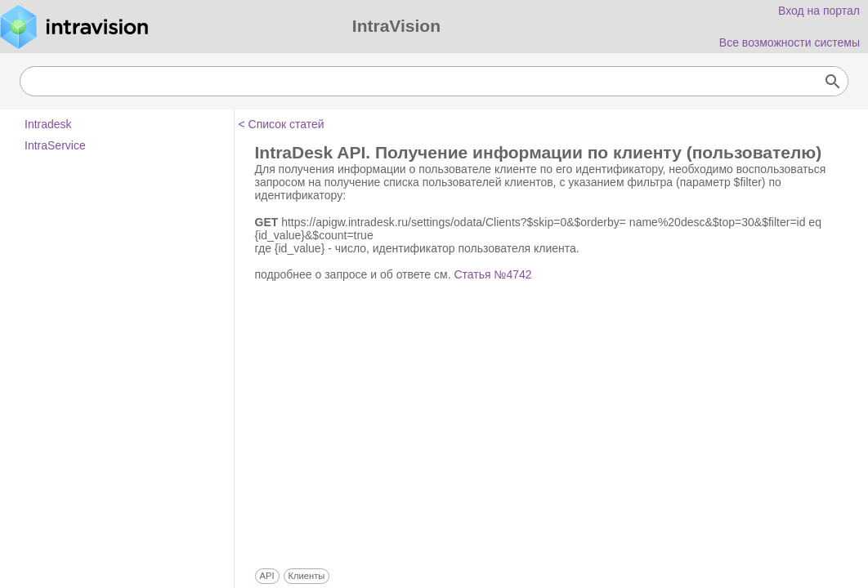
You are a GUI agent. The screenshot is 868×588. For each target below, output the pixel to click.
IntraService (55, 145)
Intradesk (48, 124)
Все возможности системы (790, 42)
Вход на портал (819, 11)
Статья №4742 (492, 274)
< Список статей (282, 124)
